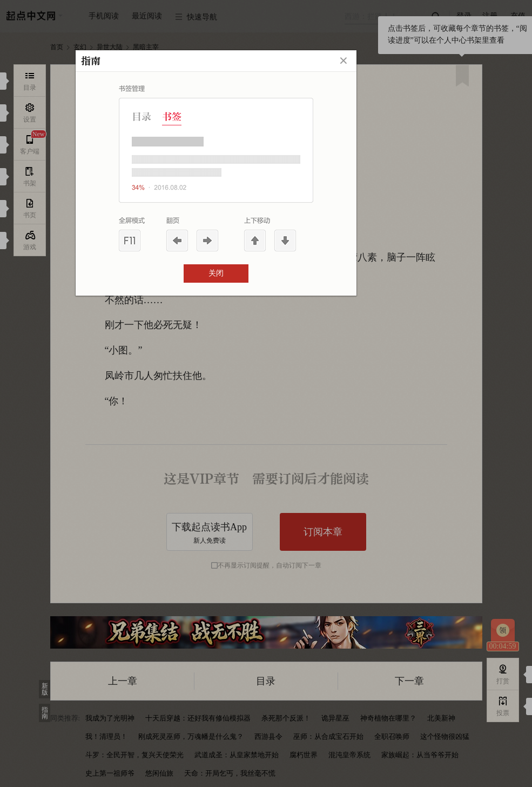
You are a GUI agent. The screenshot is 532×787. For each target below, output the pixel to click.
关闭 (216, 273)
